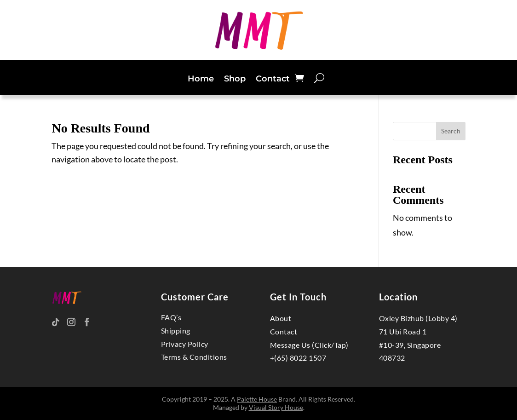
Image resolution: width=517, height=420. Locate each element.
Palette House (257, 399)
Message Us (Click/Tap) (309, 345)
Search (451, 131)
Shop (235, 80)
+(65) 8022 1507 (298, 358)
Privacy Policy (185, 344)
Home (201, 80)
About (281, 318)
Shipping (176, 331)
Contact (273, 80)
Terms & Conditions (194, 357)
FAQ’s (171, 317)
